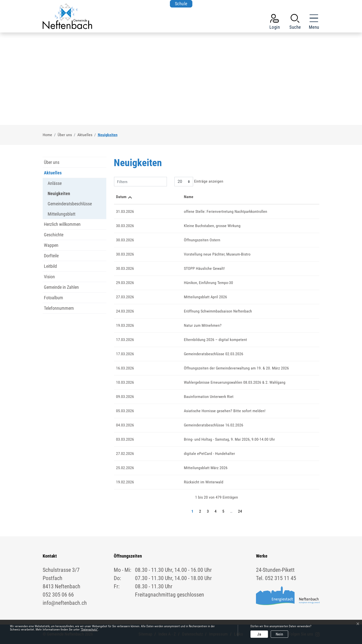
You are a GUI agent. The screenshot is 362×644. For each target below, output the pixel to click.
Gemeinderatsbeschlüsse (70, 204)
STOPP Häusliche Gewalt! (158, 268)
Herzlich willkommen (62, 224)
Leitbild (50, 266)
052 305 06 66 (58, 595)
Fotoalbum (54, 298)
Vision (49, 277)
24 (240, 511)
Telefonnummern (59, 308)
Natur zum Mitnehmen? (157, 325)
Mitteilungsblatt (61, 214)
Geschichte (54, 235)
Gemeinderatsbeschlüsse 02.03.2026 (168, 354)
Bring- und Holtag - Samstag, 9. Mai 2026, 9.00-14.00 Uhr (183, 439)
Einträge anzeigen (199, 182)
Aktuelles (53, 173)
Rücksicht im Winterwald (158, 482)
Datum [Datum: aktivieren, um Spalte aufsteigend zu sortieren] (121, 197)
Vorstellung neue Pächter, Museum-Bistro (171, 254)
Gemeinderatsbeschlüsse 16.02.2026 (168, 425)
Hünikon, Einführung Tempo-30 (163, 283)
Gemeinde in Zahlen (61, 287)
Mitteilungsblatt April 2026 (160, 297)
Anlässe (55, 183)
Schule (181, 4)
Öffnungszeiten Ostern (156, 240)
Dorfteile (51, 256)
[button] (295, 23)
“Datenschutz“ (89, 630)
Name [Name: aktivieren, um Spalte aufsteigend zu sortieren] (143, 197)
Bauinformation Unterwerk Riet (163, 397)
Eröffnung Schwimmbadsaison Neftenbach (172, 311)
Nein (279, 634)
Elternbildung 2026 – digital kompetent (170, 340)
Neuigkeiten (59, 195)
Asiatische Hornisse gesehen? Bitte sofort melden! (179, 411)
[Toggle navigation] (313, 23)
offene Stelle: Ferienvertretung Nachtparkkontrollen (180, 211)
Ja (259, 634)
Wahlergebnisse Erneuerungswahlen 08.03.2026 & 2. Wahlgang (189, 382)
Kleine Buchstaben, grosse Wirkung (166, 226)
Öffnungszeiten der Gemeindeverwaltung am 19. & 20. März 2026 (190, 368)
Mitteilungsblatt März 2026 (160, 468)
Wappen (51, 245)
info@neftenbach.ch (65, 603)
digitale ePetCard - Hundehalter (164, 454)
